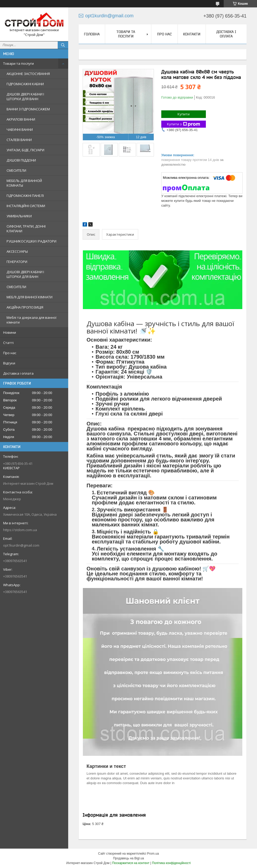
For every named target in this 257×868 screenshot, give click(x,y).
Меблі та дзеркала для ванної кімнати (31, 320)
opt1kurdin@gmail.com (21, 545)
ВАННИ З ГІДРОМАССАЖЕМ (28, 109)
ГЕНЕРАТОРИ (17, 262)
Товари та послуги (18, 63)
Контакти (192, 34)
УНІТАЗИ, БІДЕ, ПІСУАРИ (25, 150)
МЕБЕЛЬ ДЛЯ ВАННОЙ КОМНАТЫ (24, 183)
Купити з (184, 124)
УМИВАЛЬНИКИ (19, 216)
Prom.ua (153, 854)
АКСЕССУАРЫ (17, 251)
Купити (184, 114)
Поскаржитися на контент (131, 863)
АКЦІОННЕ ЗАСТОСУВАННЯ (28, 74)
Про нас (10, 353)
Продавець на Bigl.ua (128, 858)
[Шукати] (63, 45)
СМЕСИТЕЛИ (16, 170)
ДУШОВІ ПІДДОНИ (21, 160)
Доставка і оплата (18, 373)
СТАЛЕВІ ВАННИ (19, 140)
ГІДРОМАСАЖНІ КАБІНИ (25, 84)
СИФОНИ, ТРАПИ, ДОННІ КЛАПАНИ (26, 229)
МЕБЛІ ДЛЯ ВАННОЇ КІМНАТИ (30, 297)
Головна (92, 34)
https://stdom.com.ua (20, 530)
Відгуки (9, 363)
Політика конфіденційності (172, 863)
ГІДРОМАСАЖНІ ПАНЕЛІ (25, 196)
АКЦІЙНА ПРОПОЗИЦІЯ (25, 307)
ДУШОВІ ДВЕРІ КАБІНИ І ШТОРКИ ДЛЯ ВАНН (25, 96)
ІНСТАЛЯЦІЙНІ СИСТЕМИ (26, 206)
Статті (8, 343)
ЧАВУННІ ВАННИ (20, 130)
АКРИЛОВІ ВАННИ (21, 119)
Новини (10, 332)
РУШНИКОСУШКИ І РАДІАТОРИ (31, 241)
